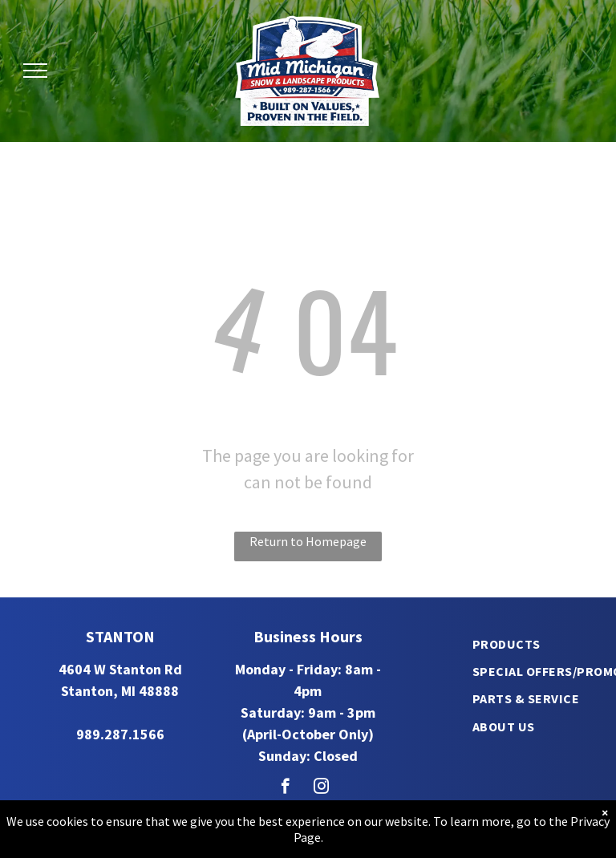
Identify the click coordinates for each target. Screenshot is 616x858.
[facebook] (285, 788)
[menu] (35, 71)
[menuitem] (507, 643)
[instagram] (321, 788)
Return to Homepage (308, 541)
